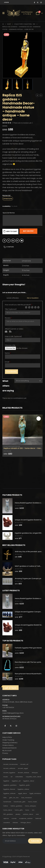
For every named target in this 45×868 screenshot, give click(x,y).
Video (10, 332)
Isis (19, 446)
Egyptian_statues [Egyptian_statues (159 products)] (9, 793)
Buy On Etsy (28, 231)
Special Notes (9, 213)
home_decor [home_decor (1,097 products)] (8, 810)
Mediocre (29, 307)
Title (11, 309)
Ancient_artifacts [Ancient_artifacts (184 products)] (9, 768)
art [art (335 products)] (12, 777)
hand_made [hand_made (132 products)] (32, 802)
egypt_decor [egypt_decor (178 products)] (22, 793)
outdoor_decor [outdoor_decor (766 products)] (28, 814)
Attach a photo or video (14, 329)
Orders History (8, 745)
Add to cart (12, 231)
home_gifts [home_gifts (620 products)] (19, 810)
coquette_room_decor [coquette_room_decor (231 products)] (33, 777)
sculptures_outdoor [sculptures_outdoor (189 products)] (26, 818)
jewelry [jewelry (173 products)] (18, 814)
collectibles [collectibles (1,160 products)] (19, 777)
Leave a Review (13, 298)
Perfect (38, 307)
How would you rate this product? (18, 305)
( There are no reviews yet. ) (23, 123)
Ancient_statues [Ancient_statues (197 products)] (24, 773)
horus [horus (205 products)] (27, 810)
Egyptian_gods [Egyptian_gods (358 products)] (24, 785)
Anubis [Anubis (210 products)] (6, 777)
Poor (26, 307)
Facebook (4, 241)
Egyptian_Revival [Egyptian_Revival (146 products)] (9, 789)
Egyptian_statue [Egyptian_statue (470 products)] (23, 789)
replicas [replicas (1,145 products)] (6, 818)
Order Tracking (8, 740)
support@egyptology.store (13, 713)
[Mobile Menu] (4, 13)
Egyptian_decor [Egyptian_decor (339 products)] (29, 781)
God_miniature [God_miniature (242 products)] (26, 798)
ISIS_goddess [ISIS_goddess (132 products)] (8, 814)
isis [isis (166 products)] (33, 810)
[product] (22, 430)
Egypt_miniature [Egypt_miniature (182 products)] (35, 793)
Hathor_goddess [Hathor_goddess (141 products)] (16, 806)
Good (35, 307)
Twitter (9, 241)
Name (8, 353)
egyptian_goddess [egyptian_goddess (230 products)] (10, 785)
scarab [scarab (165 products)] (14, 818)
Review (8, 318)
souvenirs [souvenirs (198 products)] (7, 823)
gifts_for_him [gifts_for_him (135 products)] (14, 798)
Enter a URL (13, 336)
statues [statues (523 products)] (15, 823)
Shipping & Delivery (10, 743)
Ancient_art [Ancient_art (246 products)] (24, 764)
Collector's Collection (11, 446)
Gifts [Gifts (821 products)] (5, 798)
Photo (6, 332)
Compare (10, 247)
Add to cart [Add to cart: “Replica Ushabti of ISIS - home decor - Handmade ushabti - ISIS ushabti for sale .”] (39, 419)
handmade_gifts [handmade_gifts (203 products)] (20, 802)
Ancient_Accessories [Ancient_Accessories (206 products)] (11, 764)
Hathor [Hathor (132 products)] (6, 806)
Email (22, 241)
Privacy (5, 753)
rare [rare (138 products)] (37, 814)
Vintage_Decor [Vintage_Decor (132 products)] (26, 823)
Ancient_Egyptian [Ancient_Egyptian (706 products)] (9, 773)
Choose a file (10, 345)
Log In (6, 2)
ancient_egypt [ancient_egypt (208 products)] (23, 768)
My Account (7, 751)
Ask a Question (33, 298)
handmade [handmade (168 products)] (7, 802)
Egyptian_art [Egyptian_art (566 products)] (16, 781)
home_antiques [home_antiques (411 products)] (30, 806)
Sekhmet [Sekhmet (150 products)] (38, 818)
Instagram (16, 726)
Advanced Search (9, 748)
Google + (17, 241)
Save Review (11, 372)
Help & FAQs (7, 737)
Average (32, 307)
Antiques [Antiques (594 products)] (35, 773)
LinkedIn (13, 241)
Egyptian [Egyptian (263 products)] (6, 781)
